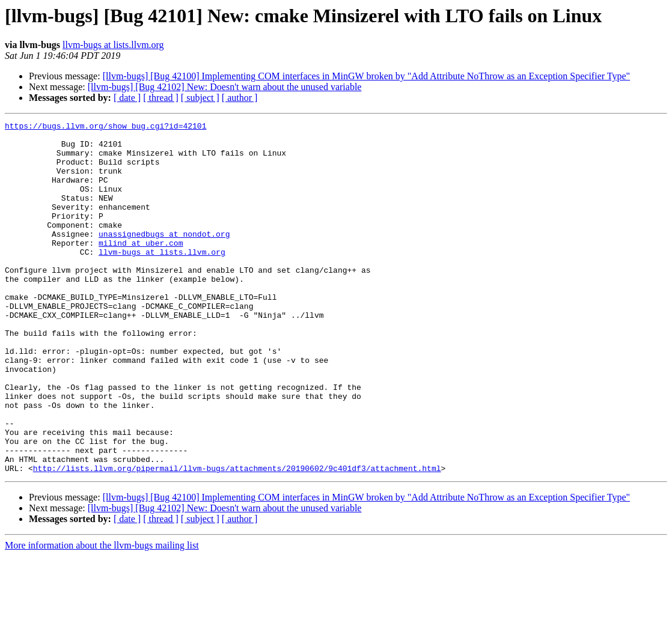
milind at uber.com (141, 268)
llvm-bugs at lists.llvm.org (113, 45)
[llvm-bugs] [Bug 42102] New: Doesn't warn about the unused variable (225, 87)
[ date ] (127, 98)
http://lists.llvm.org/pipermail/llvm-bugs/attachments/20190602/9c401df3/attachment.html (237, 538)
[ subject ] (200, 98)
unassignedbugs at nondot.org (164, 257)
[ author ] (240, 98)
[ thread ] (161, 98)
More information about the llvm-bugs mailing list (102, 615)
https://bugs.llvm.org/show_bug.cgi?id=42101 (105, 127)
